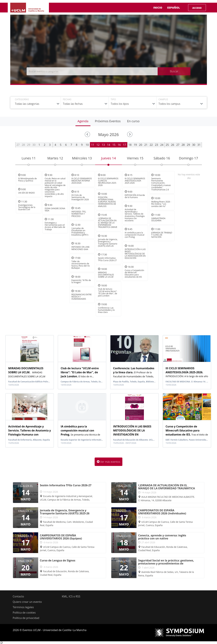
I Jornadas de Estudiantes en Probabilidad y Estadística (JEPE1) (80, 232)
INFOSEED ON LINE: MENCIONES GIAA (81, 248)
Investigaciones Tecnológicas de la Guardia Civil (27, 207)
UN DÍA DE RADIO (26, 193)
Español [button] (176, 8)
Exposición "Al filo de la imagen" (81, 281)
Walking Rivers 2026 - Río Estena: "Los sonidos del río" (161, 204)
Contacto (18, 596)
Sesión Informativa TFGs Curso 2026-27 (107, 259)
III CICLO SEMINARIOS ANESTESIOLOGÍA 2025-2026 (135, 181)
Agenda (83, 121)
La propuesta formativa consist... (132, 434)
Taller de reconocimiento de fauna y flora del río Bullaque (81, 265)
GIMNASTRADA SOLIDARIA (158, 219)
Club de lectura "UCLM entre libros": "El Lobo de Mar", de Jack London (108, 292)
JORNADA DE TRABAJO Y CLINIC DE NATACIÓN (162, 235)
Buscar (174, 71)
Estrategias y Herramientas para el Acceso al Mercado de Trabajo (55, 226)
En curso (133, 121)
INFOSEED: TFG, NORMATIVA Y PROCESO (79, 214)
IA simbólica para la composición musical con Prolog (135, 235)
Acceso (197, 8)
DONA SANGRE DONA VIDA (55, 210)
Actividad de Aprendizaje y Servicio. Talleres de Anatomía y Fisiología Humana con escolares (135, 215)
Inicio (158, 8)
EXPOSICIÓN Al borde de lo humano (135, 196)
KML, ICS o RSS (71, 596)
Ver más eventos (108, 462)
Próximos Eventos (108, 121)
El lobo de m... (80, 372)
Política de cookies (24, 613)
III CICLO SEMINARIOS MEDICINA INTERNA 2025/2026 (82, 181)
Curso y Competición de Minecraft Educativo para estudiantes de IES (134, 274)
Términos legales (23, 607)
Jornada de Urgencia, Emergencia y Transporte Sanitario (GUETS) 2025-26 (108, 243)
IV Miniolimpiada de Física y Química (27, 180)
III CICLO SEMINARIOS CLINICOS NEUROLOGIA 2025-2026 (108, 182)
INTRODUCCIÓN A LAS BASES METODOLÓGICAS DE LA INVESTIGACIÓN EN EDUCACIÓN (135, 254)
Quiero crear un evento (27, 602)
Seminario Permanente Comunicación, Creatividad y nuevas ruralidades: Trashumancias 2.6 (161, 184)
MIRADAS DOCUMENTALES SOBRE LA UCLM (106, 275)
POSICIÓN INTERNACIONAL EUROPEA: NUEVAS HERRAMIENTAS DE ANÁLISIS (107, 202)
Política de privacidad (26, 618)
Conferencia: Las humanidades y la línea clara (106, 310)
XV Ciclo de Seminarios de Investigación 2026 (80, 197)
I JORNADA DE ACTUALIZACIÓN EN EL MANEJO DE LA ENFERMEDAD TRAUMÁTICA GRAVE (108, 223)
